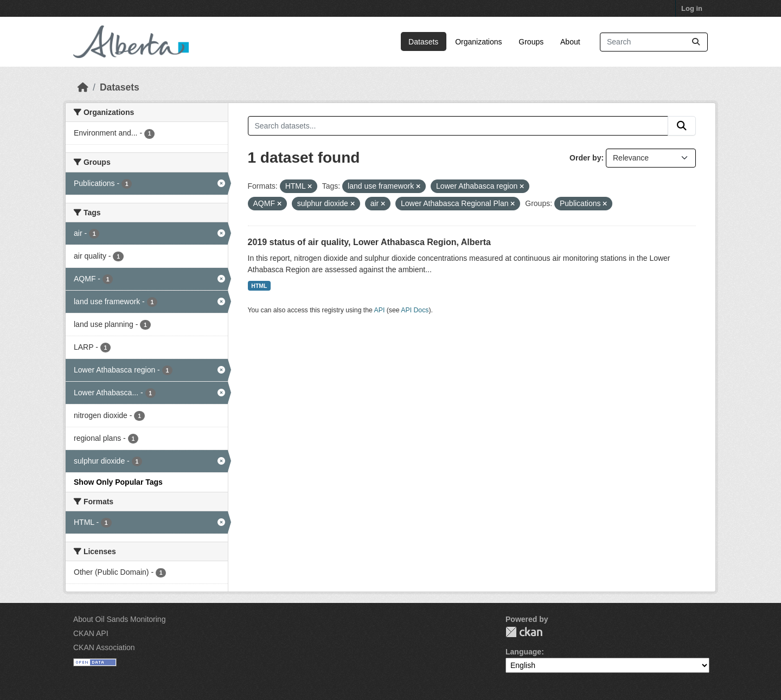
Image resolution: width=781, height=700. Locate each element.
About (570, 42)
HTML (259, 286)
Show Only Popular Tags (118, 482)
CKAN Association (104, 647)
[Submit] (696, 42)
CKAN (524, 632)
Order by (585, 158)
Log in (692, 8)
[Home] (83, 87)
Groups (531, 42)
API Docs (415, 310)
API (380, 310)
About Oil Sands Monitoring (119, 619)
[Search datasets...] (654, 42)
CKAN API (91, 633)
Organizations (478, 42)
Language (523, 652)
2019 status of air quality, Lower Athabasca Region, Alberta (369, 242)
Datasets (423, 42)
